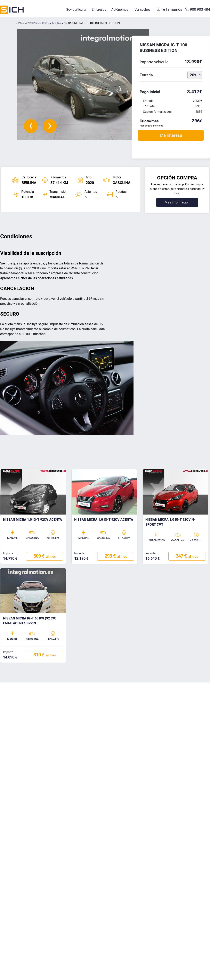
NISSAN (44, 24)
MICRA (56, 24)
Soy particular (76, 10)
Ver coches (142, 10)
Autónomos (120, 10)
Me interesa (171, 136)
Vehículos (31, 24)
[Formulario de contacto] (169, 10)
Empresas (99, 10)
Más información (177, 203)
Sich (19, 24)
